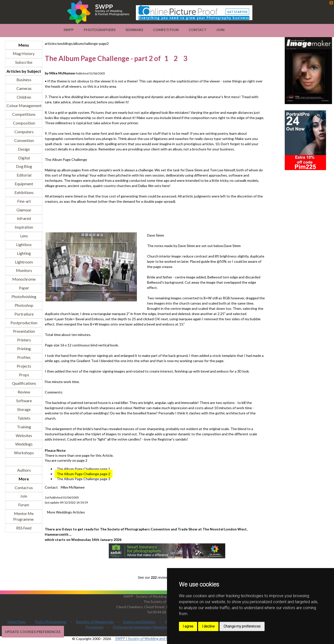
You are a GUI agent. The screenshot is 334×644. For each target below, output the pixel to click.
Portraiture (24, 314)
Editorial (24, 175)
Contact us (24, 487)
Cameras (24, 88)
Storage (24, 409)
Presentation (24, 331)
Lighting (24, 253)
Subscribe (24, 62)
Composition (24, 123)
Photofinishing (24, 296)
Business (24, 80)
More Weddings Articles (66, 512)
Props (24, 375)
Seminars (134, 30)
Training (24, 427)
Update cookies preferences (33, 632)
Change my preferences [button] (242, 626)
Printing (24, 349)
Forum (24, 505)
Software (24, 401)
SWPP (69, 30)
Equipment (24, 184)
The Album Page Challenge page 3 (83, 479)
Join (220, 30)
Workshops (24, 453)
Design (24, 149)
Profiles (24, 357)
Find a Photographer (51, 622)
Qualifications (24, 383)
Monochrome (24, 279)
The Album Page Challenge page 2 (83, 474)
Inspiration (24, 227)
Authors (24, 470)
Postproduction (24, 323)
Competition (166, 30)
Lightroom (24, 262)
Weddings (24, 444)
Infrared (24, 219)
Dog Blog (24, 166)
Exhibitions (24, 192)
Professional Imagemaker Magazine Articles (147, 627)
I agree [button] (188, 626)
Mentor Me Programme (23, 516)
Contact (198, 30)
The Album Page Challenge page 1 (83, 469)
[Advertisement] (135, 218)
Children (24, 97)
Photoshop (24, 305)
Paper (24, 288)
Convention (24, 140)
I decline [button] (208, 626)
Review (24, 392)
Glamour (24, 210)
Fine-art (24, 201)
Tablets (24, 418)
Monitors (24, 271)
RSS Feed (24, 528)
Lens (24, 236)
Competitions (24, 114)
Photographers (100, 30)
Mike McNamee (73, 487)
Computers (24, 132)
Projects (24, 366)
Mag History (24, 54)
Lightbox (24, 244)
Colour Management (24, 106)
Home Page (17, 622)
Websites (24, 435)
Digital (24, 158)
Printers (24, 340)
